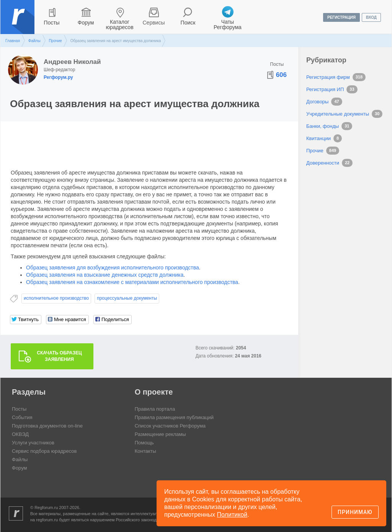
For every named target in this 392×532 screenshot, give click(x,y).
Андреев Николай (72, 62)
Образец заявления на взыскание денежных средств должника (105, 275)
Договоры (317, 102)
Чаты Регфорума (228, 24)
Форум (86, 23)
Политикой (232, 515)
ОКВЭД (20, 434)
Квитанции (318, 138)
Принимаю (355, 512)
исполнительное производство (56, 298)
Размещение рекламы (160, 434)
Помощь (144, 443)
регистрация (341, 17)
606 (281, 75)
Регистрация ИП (325, 89)
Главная (13, 41)
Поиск (188, 23)
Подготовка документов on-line (47, 426)
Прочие (55, 41)
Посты (51, 23)
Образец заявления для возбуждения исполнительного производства (113, 268)
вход (371, 17)
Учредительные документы (338, 114)
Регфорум (18, 23)
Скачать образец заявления (59, 356)
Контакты (145, 451)
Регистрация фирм (328, 77)
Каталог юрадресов (119, 24)
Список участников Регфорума (170, 426)
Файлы (34, 41)
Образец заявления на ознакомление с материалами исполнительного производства (132, 282)
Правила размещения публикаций (174, 417)
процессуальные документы (127, 298)
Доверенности (323, 163)
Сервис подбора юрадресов (44, 451)
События (22, 417)
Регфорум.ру (58, 77)
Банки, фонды (323, 126)
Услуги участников (33, 443)
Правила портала (155, 409)
